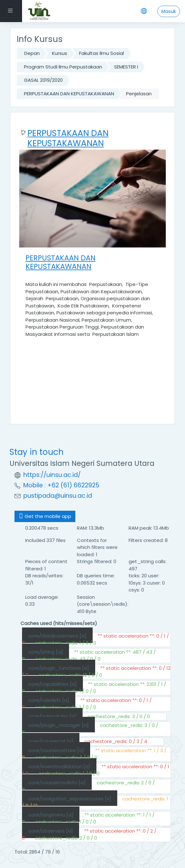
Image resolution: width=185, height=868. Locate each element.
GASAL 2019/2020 (43, 80)
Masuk (169, 11)
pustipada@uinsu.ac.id (58, 496)
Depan (32, 53)
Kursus (60, 53)
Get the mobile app (45, 516)
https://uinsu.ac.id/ (52, 475)
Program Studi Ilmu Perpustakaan (63, 67)
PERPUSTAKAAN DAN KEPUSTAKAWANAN (69, 94)
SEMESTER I (126, 67)
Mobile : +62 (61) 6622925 (61, 485)
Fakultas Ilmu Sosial (101, 53)
